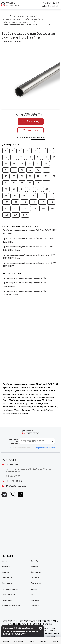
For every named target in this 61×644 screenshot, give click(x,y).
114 (41, 196)
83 (30, 189)
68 (30, 183)
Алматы (5, 567)
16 (6, 157)
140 (24, 202)
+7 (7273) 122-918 (50, 3)
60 (6, 183)
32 (38, 164)
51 (22, 176)
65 (22, 183)
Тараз (33, 594)
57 (54, 176)
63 (14, 183)
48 (6, 176)
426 (7, 215)
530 (16, 215)
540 (25, 215)
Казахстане (38, 138)
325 (43, 209)
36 (14, 170)
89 (47, 189)
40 (30, 170)
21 (38, 157)
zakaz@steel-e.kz (51, 6)
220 (25, 209)
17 (14, 157)
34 (46, 164)
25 (6, 164)
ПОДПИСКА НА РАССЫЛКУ (13, 441)
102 (14, 196)
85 (39, 189)
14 (43, 151)
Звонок (43, 642)
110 (32, 196)
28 (22, 164)
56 (46, 176)
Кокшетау (7, 578)
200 (6, 209)
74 (6, 189)
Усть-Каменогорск (11, 606)
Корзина (56, 642)
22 (46, 157)
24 (54, 157)
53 (30, 176)
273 (34, 209)
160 (51, 202)
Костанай (35, 578)
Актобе (35, 561)
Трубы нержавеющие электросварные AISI (25, 278)
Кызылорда (7, 583)
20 (30, 157)
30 (30, 164)
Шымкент (36, 606)
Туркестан (7, 600)
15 (51, 151)
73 (46, 183)
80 (22, 189)
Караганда (36, 572)
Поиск (31, 642)
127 (6, 202)
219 (16, 209)
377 (52, 209)
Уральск (35, 600)
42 (38, 170)
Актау (5, 561)
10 (27, 151)
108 (23, 196)
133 (15, 202)
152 (33, 202)
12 (35, 151)
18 (22, 157)
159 (42, 202)
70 (38, 183)
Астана (34, 567)
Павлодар (36, 583)
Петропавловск (10, 589)
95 (6, 196)
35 (6, 170)
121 (50, 196)
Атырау (5, 572)
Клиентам (19, 642)
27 (14, 164)
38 (22, 170)
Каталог (5, 642)
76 (14, 189)
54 (38, 176)
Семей (34, 589)
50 (14, 176)
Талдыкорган (8, 594)
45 (47, 170)
